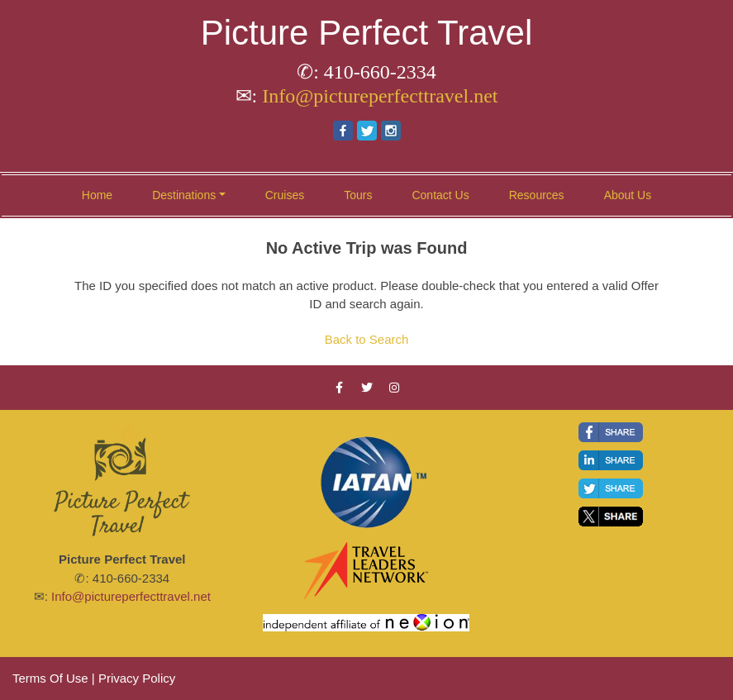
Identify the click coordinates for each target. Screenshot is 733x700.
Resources (537, 195)
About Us (628, 195)
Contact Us (440, 195)
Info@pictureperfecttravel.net (380, 96)
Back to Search (367, 339)
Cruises (285, 195)
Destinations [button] (184, 195)
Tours (358, 195)
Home (97, 195)
